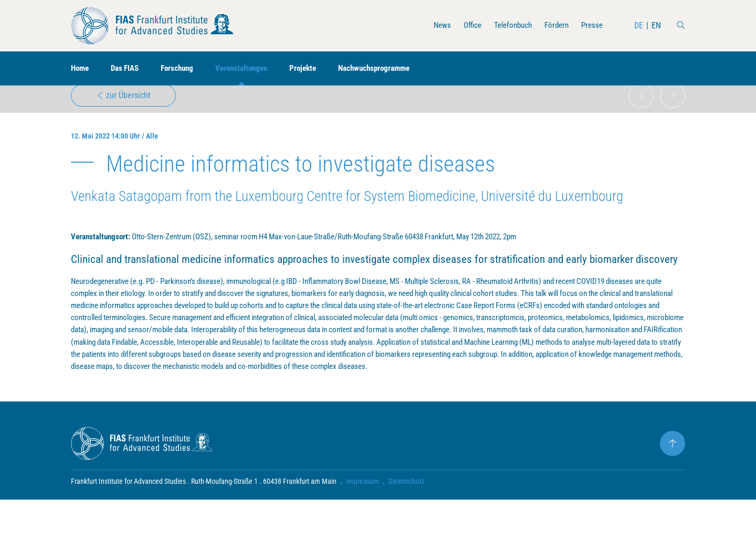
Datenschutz (407, 522)
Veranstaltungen (251, 68)
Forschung (183, 68)
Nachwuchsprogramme (391, 68)
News (433, 25)
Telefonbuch (507, 25)
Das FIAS (128, 68)
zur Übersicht (124, 103)
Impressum (363, 522)
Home (81, 68)
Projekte (316, 68)
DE (639, 25)
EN (656, 25)
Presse (591, 25)
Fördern (554, 25)
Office (464, 25)
